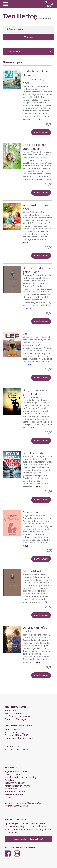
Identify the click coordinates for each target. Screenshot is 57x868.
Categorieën (28, 51)
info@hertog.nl (19, 719)
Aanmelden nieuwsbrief (28, 839)
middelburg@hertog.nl (22, 738)
